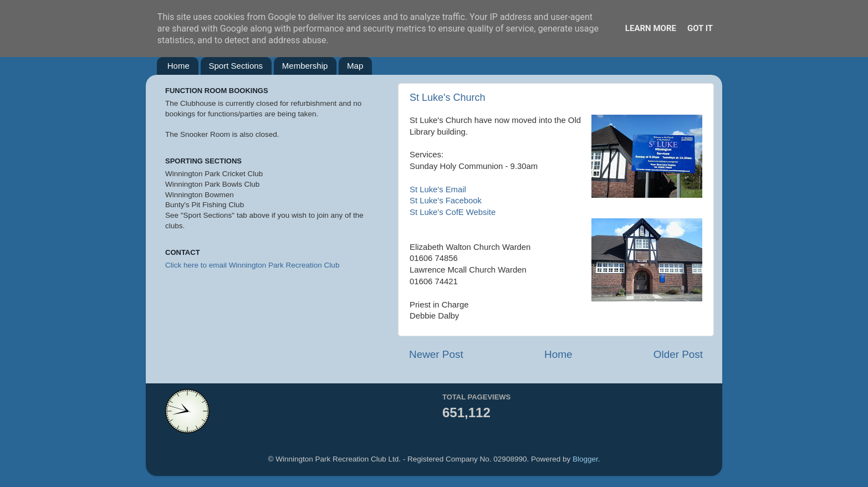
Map (355, 66)
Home (178, 66)
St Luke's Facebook (446, 201)
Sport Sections (236, 66)
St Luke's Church (448, 98)
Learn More (651, 28)
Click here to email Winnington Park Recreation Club (252, 265)
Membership (305, 66)
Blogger (585, 459)
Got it (700, 28)
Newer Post (436, 354)
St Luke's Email (438, 189)
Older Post (678, 354)
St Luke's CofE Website (453, 212)
